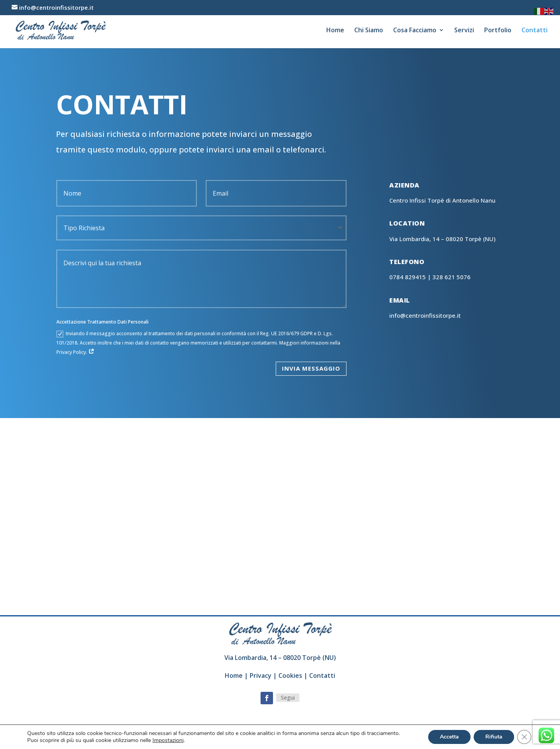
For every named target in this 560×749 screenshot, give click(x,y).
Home (335, 31)
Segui (288, 697)
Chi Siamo (369, 31)
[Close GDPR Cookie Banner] (524, 737)
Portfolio (498, 31)
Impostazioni (168, 740)
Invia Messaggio (311, 368)
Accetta (449, 737)
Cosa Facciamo (415, 31)
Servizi (464, 31)
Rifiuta (494, 737)
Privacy (261, 675)
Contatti (535, 31)
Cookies (290, 675)
